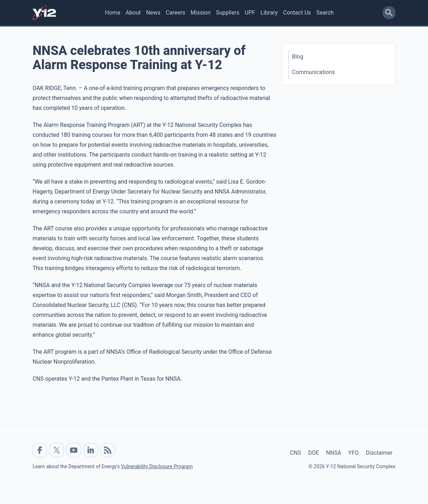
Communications (314, 72)
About (133, 13)
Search (325, 13)
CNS (295, 453)
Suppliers (227, 13)
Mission (201, 13)
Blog (298, 57)
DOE (314, 453)
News (153, 13)
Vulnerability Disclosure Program (157, 466)
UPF (250, 13)
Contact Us (297, 13)
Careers (176, 13)
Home (112, 13)
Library (269, 13)
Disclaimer (379, 453)
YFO (353, 453)
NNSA (334, 453)
